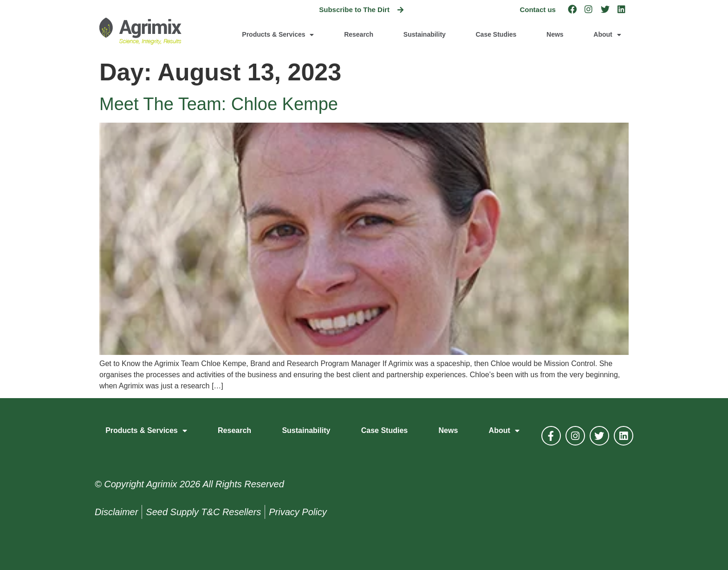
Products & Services (278, 35)
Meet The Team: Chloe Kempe (219, 104)
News (555, 34)
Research (359, 34)
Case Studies (496, 34)
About (607, 35)
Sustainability (425, 34)
